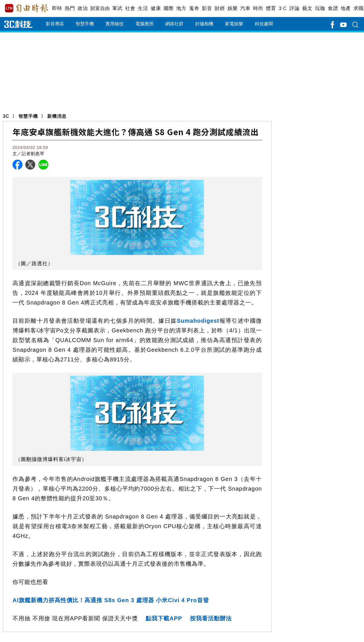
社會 (130, 8)
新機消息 (57, 116)
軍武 (117, 8)
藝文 (307, 8)
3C (6, 116)
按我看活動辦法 (211, 618)
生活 (143, 8)
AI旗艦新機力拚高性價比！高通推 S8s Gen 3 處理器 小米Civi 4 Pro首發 (111, 600)
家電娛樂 (234, 24)
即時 (57, 8)
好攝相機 (204, 24)
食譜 (333, 8)
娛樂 (232, 8)
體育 (271, 8)
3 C (283, 8)
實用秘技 (115, 24)
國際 (168, 8)
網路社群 (174, 24)
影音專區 (55, 24)
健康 (156, 8)
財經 (220, 8)
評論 (294, 8)
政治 (83, 8)
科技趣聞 (264, 24)
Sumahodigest (198, 321)
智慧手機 (85, 24)
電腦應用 (144, 24)
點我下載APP (164, 618)
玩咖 (320, 8)
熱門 (70, 8)
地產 (346, 8)
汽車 (245, 8)
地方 (181, 8)
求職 (358, 8)
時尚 (258, 8)
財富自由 (100, 8)
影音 (207, 8)
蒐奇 (194, 8)
